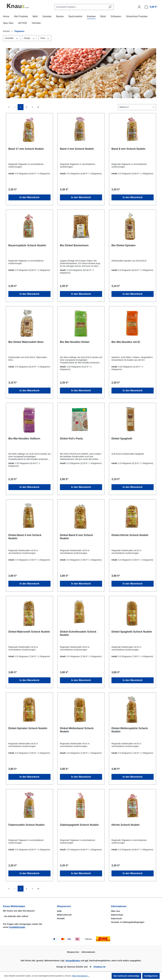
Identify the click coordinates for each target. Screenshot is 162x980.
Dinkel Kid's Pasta (71, 439)
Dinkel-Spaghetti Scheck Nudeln (132, 632)
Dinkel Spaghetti (122, 439)
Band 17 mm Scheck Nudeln (26, 149)
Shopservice (64, 906)
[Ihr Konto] (139, 7)
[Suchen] (110, 7)
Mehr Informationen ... (81, 976)
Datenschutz (117, 915)
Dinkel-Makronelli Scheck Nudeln (29, 632)
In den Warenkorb (29, 197)
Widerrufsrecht (64, 915)
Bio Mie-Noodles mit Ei (126, 342)
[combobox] (81, 7)
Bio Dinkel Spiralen (124, 245)
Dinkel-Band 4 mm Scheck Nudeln (25, 537)
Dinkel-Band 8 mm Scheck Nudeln (76, 537)
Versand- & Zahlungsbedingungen (128, 922)
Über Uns (115, 911)
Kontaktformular (17, 927)
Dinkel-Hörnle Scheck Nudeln (130, 535)
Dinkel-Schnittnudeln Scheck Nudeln (78, 633)
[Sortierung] (137, 107)
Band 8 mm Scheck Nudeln (128, 149)
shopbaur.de (100, 967)
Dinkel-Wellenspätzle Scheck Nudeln (130, 730)
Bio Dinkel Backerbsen (74, 245)
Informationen (119, 906)
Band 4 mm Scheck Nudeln (77, 149)
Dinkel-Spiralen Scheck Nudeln (28, 728)
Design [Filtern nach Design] (29, 38)
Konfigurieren (151, 976)
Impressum (116, 918)
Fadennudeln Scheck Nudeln (26, 825)
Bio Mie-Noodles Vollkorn (24, 439)
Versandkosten (73, 961)
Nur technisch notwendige (126, 976)
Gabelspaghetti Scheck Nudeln (79, 825)
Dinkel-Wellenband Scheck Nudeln (77, 730)
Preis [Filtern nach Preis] (45, 38)
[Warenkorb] (151, 7)
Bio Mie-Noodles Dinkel (75, 342)
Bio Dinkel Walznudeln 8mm (26, 342)
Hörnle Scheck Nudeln (126, 825)
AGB (59, 911)
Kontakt (61, 918)
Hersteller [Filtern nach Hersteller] (12, 38)
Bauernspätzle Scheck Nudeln (27, 245)
